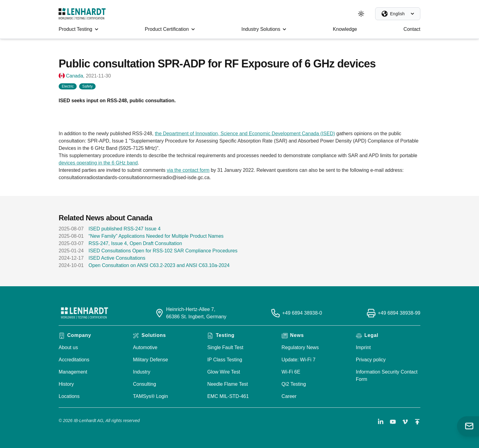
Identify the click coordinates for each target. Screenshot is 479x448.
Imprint (363, 347)
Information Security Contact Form (387, 376)
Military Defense (150, 360)
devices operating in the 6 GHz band (98, 163)
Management (73, 372)
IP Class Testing (225, 360)
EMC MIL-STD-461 (228, 396)
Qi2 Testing (294, 384)
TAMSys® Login (150, 396)
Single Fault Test (225, 347)
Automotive (145, 347)
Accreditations (74, 360)
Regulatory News (300, 347)
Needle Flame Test (227, 384)
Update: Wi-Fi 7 (299, 360)
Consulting (144, 384)
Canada (75, 76)
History (66, 384)
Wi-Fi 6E (291, 372)
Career (289, 396)
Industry (142, 372)
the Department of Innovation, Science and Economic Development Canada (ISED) (245, 134)
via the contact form (188, 170)
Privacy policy (371, 360)
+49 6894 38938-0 (302, 313)
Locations (69, 396)
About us (68, 347)
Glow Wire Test (223, 372)
